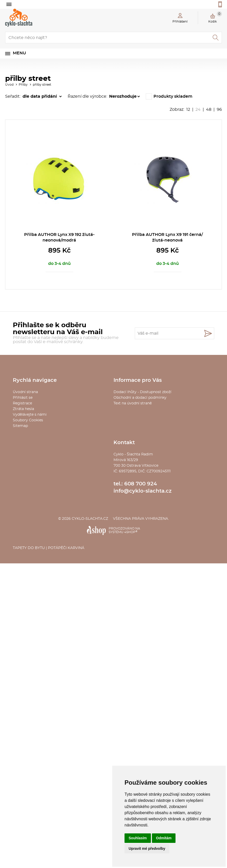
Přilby (23, 85)
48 (209, 109)
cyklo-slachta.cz (90, 519)
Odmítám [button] (164, 838)
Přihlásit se (23, 398)
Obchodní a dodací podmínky (140, 398)
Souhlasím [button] (138, 838)
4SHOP (131, 532)
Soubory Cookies (28, 420)
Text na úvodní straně (133, 403)
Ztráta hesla (23, 409)
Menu (19, 53)
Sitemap (20, 426)
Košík (215, 17)
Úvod (9, 85)
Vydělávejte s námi (30, 415)
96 (219, 109)
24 (198, 109)
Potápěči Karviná (66, 548)
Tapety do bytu (29, 548)
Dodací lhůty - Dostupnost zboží (142, 392)
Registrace (22, 403)
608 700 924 (141, 484)
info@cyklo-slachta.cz (143, 491)
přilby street (42, 85)
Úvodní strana (25, 392)
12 (188, 109)
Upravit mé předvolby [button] (147, 849)
